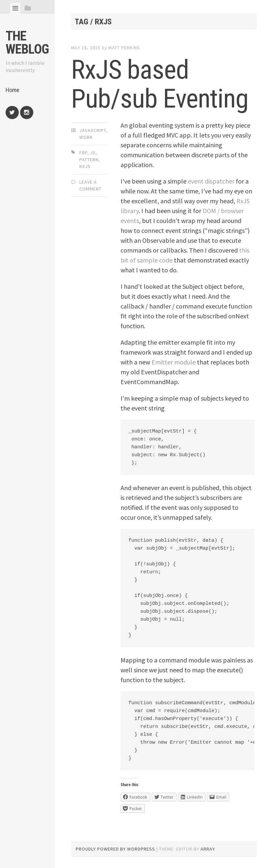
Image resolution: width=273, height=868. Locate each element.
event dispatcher (211, 181)
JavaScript (93, 130)
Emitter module (174, 362)
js (93, 153)
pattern (89, 160)
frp (83, 153)
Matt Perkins (124, 48)
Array (208, 849)
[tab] (15, 8)
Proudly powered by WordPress (115, 849)
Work (86, 137)
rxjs (85, 166)
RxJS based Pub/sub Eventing (160, 84)
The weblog (27, 43)
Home (13, 90)
